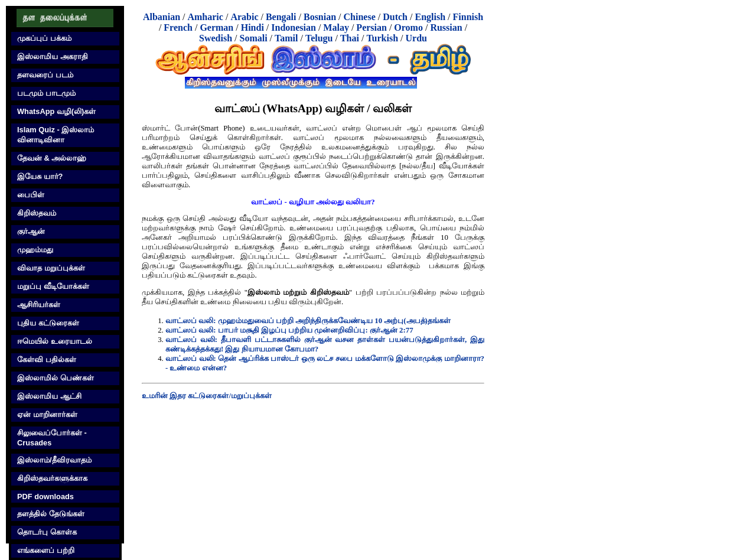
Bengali (281, 17)
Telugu (319, 38)
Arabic (244, 17)
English (430, 17)
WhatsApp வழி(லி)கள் (56, 111)
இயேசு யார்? (40, 176)
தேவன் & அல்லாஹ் (52, 158)
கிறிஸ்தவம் (37, 213)
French (178, 27)
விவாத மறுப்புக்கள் (51, 268)
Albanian (162, 17)
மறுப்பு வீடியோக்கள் (53, 286)
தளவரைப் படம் (45, 75)
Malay (336, 27)
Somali (253, 38)
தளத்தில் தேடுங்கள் (51, 514)
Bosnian (320, 17)
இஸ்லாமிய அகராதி (53, 56)
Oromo (408, 27)
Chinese (360, 17)
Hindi (252, 27)
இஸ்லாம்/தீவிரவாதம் (54, 460)
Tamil (286, 38)
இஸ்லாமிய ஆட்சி (49, 396)
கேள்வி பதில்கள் (47, 359)
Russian (446, 27)
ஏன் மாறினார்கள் (47, 414)
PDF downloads (45, 496)
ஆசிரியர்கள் (39, 305)
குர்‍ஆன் (31, 231)
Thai (350, 38)
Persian (372, 27)
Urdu (416, 38)
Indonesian (294, 27)
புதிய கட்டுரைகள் (48, 323)
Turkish (382, 38)
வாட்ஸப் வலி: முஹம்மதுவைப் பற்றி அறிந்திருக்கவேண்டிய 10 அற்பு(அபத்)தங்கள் (308, 321)
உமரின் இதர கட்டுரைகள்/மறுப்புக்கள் (207, 396)
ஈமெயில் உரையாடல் (55, 341)
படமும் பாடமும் (46, 93)
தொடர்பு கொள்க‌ (47, 532)
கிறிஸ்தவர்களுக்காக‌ (52, 478)
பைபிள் (31, 195)
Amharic (205, 17)
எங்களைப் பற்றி (46, 550)
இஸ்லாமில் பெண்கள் (56, 378)
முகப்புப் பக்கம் (44, 38)
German (216, 27)
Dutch (395, 17)
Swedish (216, 38)
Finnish (468, 17)
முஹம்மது (35, 250)
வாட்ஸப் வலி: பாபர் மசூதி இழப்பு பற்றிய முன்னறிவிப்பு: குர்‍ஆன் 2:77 (289, 330)
